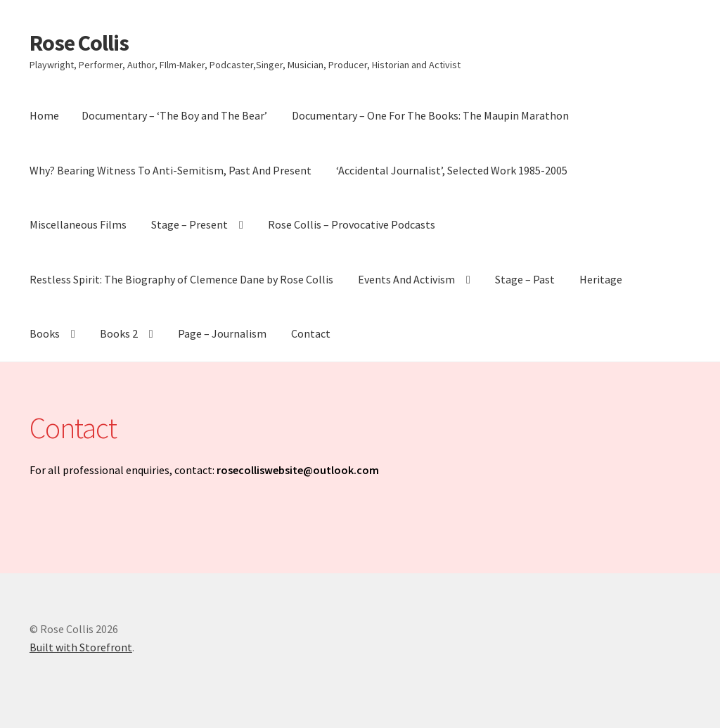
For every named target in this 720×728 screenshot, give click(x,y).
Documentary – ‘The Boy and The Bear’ (174, 115)
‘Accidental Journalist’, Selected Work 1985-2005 (452, 170)
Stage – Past (525, 279)
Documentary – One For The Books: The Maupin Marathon (430, 115)
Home (44, 115)
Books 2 (119, 333)
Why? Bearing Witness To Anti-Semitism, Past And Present (171, 170)
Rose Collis (79, 43)
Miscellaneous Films (78, 224)
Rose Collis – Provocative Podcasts (352, 224)
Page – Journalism (222, 333)
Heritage (601, 279)
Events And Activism (406, 279)
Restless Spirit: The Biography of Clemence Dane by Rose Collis (181, 279)
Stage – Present (189, 224)
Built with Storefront (81, 647)
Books (45, 333)
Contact (311, 333)
